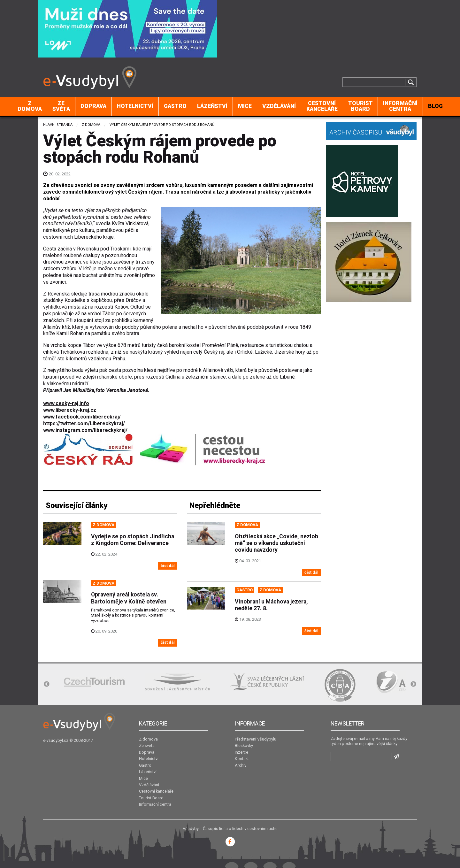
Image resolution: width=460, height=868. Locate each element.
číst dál (168, 566)
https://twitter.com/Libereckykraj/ (84, 423)
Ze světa (61, 106)
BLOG (435, 106)
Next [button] (413, 684)
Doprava (93, 106)
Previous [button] (47, 684)
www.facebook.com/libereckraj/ (82, 417)
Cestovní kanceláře (322, 106)
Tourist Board (360, 106)
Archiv (241, 765)
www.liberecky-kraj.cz (70, 410)
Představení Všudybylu (256, 739)
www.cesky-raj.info (66, 403)
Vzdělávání (279, 106)
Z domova (30, 106)
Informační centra (400, 106)
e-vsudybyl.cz (56, 740)
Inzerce (241, 752)
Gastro (175, 106)
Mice (245, 106)
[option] (94, 682)
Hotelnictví (135, 106)
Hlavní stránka (58, 125)
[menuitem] (30, 106)
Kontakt (242, 759)
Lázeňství (212, 106)
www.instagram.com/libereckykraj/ (85, 430)
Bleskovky (244, 745)
